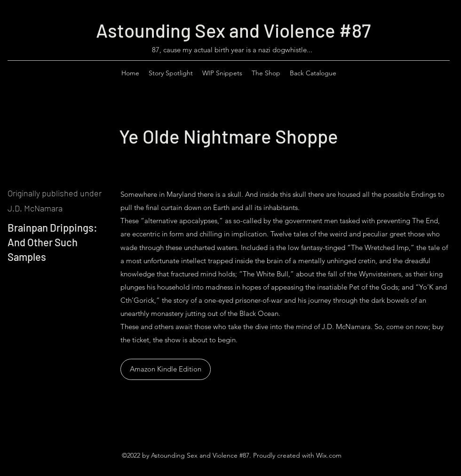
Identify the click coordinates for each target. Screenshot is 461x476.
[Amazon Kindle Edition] (166, 369)
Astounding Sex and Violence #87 (233, 30)
